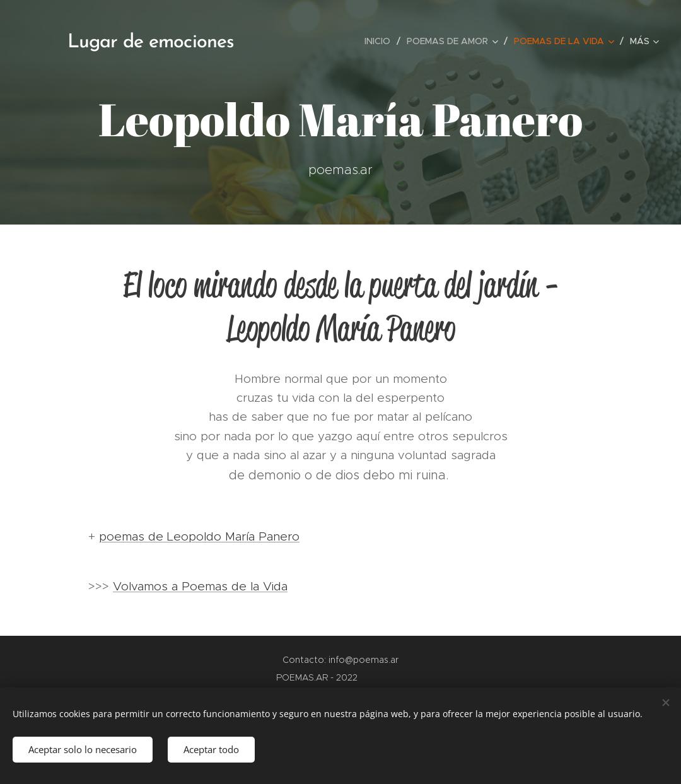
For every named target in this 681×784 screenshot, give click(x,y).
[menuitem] (381, 41)
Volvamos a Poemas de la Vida (200, 586)
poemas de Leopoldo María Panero (199, 536)
